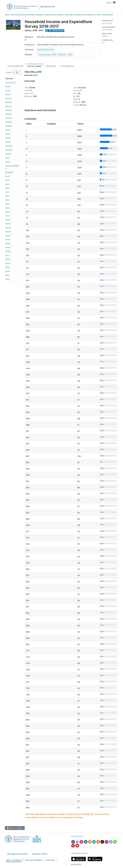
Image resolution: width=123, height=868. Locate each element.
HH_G (7, 196)
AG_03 (8, 90)
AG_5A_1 (9, 98)
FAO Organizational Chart (17, 854)
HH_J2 (8, 216)
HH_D (7, 184)
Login (108, 3)
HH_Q (7, 267)
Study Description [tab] (15, 66)
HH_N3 (8, 251)
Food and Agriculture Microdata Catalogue (27, 15)
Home (7, 15)
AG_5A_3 (9, 106)
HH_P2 (8, 263)
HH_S (7, 275)
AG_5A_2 (9, 102)
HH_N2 (8, 247)
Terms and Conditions (34, 860)
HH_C (7, 180)
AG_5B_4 (9, 126)
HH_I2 (8, 208)
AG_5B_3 (9, 122)
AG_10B (8, 154)
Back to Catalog (15, 828)
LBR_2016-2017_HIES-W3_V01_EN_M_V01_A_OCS (83, 15)
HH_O (7, 255)
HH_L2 (8, 236)
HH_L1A (8, 228)
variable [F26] (107, 15)
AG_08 (8, 138)
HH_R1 (8, 271)
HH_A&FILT (10, 172)
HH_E (7, 188)
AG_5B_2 (9, 118)
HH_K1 (8, 220)
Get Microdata (55, 30)
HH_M (8, 240)
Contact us (17, 860)
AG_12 (8, 162)
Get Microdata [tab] (67, 66)
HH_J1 (8, 212)
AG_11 (8, 158)
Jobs (8, 860)
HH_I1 (7, 204)
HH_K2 (8, 224)
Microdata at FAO (48, 7)
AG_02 (8, 86)
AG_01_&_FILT (11, 83)
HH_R (7, 279)
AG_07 (8, 134)
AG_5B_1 (9, 114)
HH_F (7, 192)
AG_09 (8, 142)
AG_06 (8, 130)
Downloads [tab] (51, 66)
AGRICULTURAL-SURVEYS (54, 15)
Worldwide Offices (40, 854)
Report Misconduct (14, 862)
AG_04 (8, 94)
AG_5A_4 (9, 110)
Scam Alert (50, 860)
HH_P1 (8, 259)
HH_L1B (8, 232)
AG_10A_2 (9, 150)
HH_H (7, 200)
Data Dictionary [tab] (35, 66)
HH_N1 (8, 243)
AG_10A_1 (9, 146)
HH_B (7, 176)
